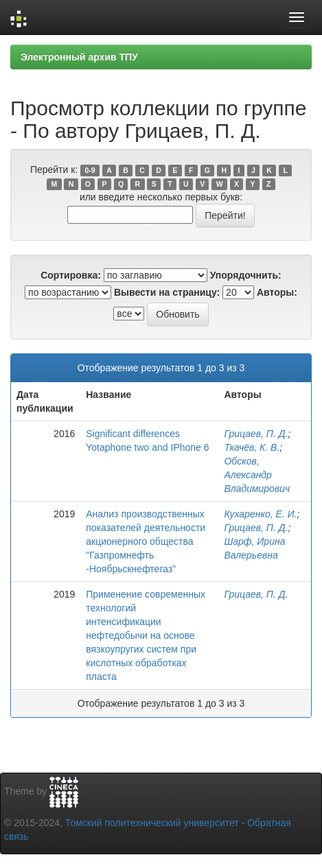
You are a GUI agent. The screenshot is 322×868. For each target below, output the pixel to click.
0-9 (90, 170)
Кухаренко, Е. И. (260, 514)
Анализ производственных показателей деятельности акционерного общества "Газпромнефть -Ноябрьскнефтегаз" (146, 541)
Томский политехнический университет (152, 823)
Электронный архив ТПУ (79, 57)
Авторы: (277, 292)
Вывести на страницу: (167, 292)
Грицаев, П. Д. (256, 434)
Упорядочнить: (246, 275)
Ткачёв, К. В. (252, 447)
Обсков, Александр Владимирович (257, 475)
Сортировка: (71, 275)
